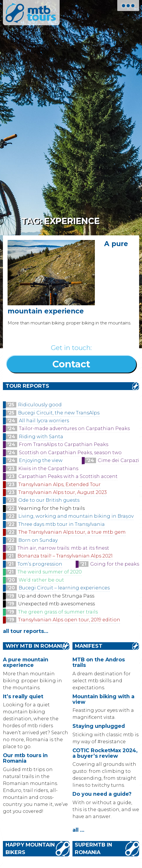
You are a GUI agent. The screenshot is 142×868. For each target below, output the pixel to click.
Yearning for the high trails (52, 508)
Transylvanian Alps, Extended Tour (60, 484)
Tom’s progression (40, 564)
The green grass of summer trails (58, 612)
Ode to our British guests (49, 500)
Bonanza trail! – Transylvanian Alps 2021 (65, 556)
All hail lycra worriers (44, 421)
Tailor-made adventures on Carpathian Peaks (74, 428)
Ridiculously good (40, 405)
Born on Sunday (38, 540)
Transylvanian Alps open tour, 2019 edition (69, 620)
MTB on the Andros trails (99, 662)
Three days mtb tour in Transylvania (62, 524)
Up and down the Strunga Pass (56, 596)
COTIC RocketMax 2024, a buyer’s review (105, 753)
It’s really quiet (23, 696)
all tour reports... (26, 631)
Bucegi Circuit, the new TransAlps (59, 413)
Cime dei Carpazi (118, 460)
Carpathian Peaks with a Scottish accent (68, 476)
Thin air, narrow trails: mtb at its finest (63, 548)
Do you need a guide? (102, 794)
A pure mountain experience (26, 662)
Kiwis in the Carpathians (48, 469)
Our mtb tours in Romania (25, 758)
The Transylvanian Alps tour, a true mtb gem (72, 532)
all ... (78, 830)
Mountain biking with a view (103, 699)
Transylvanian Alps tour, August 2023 (63, 492)
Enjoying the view (41, 460)
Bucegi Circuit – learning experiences (64, 588)
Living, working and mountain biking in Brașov (76, 516)
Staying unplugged (99, 726)
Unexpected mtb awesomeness (56, 604)
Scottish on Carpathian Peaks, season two (70, 453)
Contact (71, 364)
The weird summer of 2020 (50, 572)
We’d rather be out (41, 580)
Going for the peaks (115, 564)
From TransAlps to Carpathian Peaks (64, 444)
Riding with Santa (41, 437)
